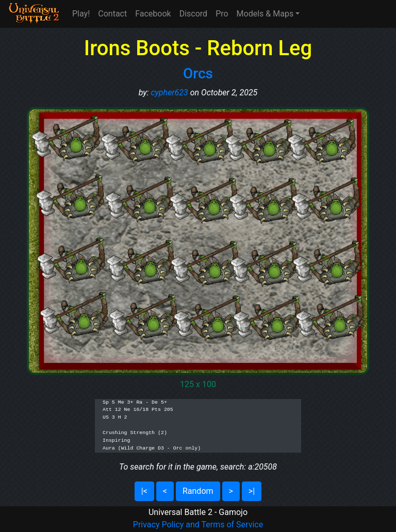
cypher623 (169, 93)
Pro (222, 14)
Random (198, 491)
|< (144, 491)
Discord (193, 14)
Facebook (153, 14)
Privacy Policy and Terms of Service (198, 525)
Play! (81, 14)
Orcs (198, 73)
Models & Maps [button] (265, 14)
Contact (112, 14)
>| (252, 491)
